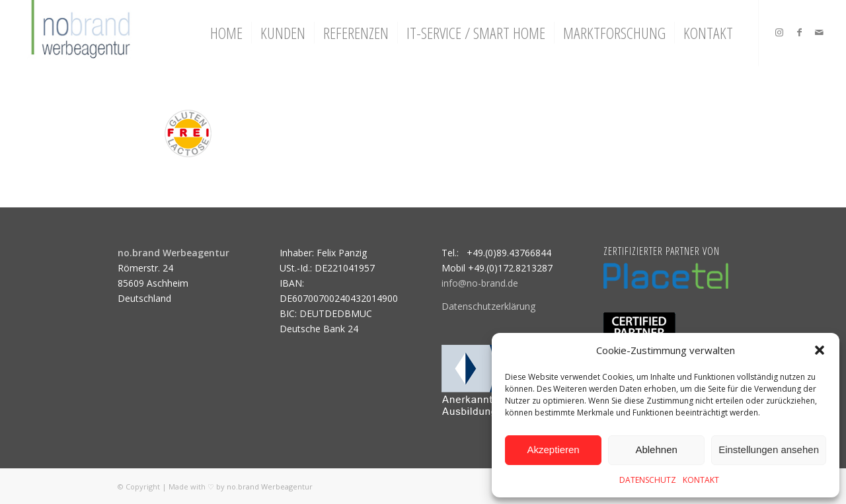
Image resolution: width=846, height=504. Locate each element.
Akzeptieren (553, 450)
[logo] (79, 33)
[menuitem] (226, 33)
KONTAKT (701, 480)
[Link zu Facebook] (799, 32)
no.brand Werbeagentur (270, 486)
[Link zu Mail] (819, 32)
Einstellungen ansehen (769, 450)
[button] (820, 350)
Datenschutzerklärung (488, 306)
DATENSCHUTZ (648, 480)
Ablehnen (656, 450)
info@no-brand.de (480, 283)
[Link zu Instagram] (779, 32)
